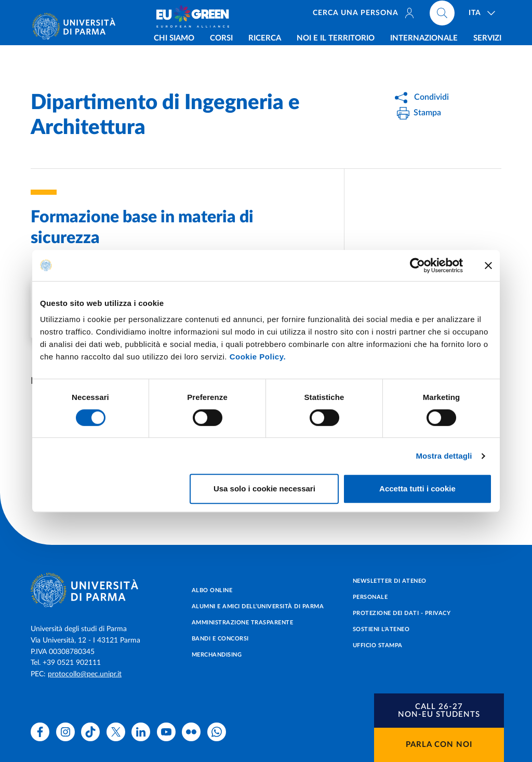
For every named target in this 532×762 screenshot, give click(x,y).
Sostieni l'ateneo (381, 629)
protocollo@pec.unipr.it (85, 674)
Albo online (212, 590)
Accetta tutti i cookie (417, 489)
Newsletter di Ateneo (390, 581)
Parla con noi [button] (439, 745)
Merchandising (217, 655)
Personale (370, 597)
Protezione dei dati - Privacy (402, 613)
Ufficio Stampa (378, 645)
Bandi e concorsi (220, 639)
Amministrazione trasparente (243, 623)
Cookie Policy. (258, 357)
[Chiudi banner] (488, 265)
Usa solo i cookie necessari (264, 489)
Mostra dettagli (444, 456)
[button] (439, 711)
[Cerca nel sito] (443, 16)
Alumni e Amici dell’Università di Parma (258, 606)
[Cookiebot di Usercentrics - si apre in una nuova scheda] (417, 265)
